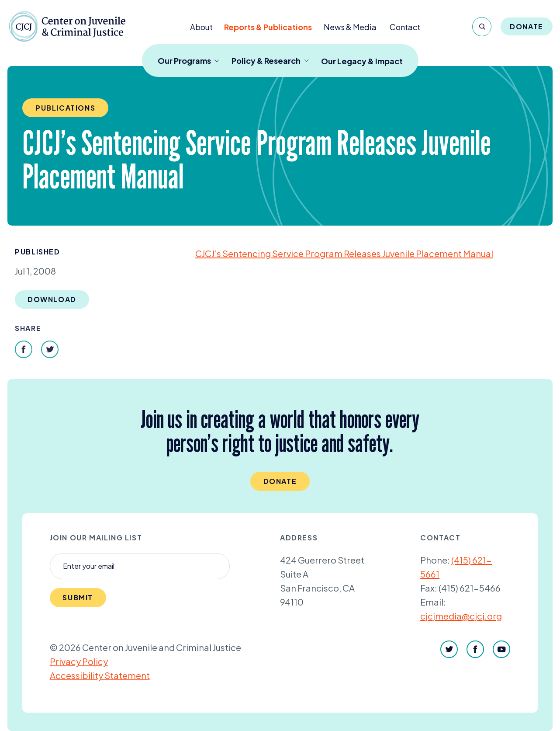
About (201, 27)
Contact (405, 27)
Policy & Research (270, 61)
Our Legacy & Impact (362, 61)
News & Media (350, 27)
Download (52, 299)
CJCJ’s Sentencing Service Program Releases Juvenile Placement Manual (344, 253)
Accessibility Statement (100, 675)
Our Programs (188, 61)
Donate (527, 26)
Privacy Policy (79, 661)
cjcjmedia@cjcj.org (461, 616)
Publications (65, 108)
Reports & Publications (268, 27)
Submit (78, 597)
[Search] (482, 27)
